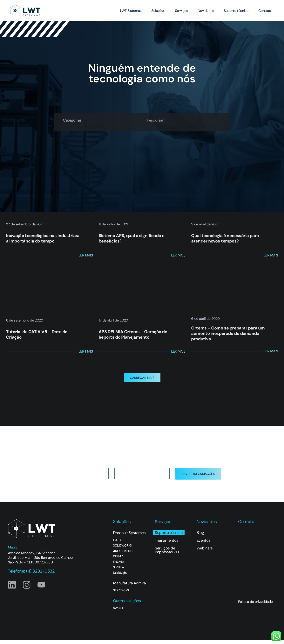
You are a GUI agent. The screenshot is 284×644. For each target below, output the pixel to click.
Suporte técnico (236, 11)
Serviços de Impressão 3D (167, 554)
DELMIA (118, 560)
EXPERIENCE (124, 555)
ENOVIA (118, 566)
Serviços (182, 11)
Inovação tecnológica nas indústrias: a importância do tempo (43, 238)
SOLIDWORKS (122, 549)
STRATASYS (121, 594)
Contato (265, 11)
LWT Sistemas (131, 11)
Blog (200, 536)
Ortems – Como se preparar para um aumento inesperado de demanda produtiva (228, 333)
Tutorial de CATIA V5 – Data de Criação (37, 334)
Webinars (205, 552)
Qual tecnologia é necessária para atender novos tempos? (225, 238)
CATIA (117, 544)
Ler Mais (86, 255)
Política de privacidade (255, 605)
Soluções (158, 11)
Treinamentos (167, 544)
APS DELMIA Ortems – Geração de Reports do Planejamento (133, 334)
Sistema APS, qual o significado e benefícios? (132, 238)
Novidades (206, 11)
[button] (142, 381)
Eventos (204, 544)
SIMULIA (119, 571)
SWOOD (119, 612)
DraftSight (120, 576)
